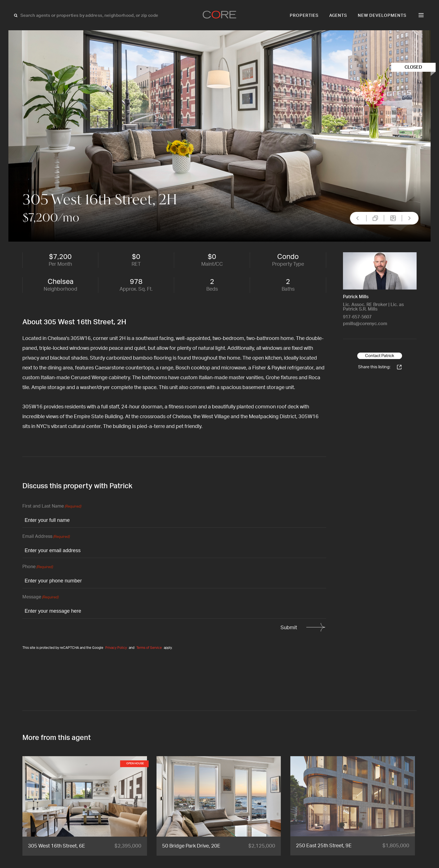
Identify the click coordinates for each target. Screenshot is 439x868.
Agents (338, 16)
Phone (38, 567)
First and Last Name (52, 507)
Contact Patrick (380, 356)
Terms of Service (149, 648)
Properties (304, 16)
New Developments (382, 16)
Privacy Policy (116, 648)
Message (40, 597)
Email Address (46, 537)
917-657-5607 (357, 317)
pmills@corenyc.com (365, 324)
